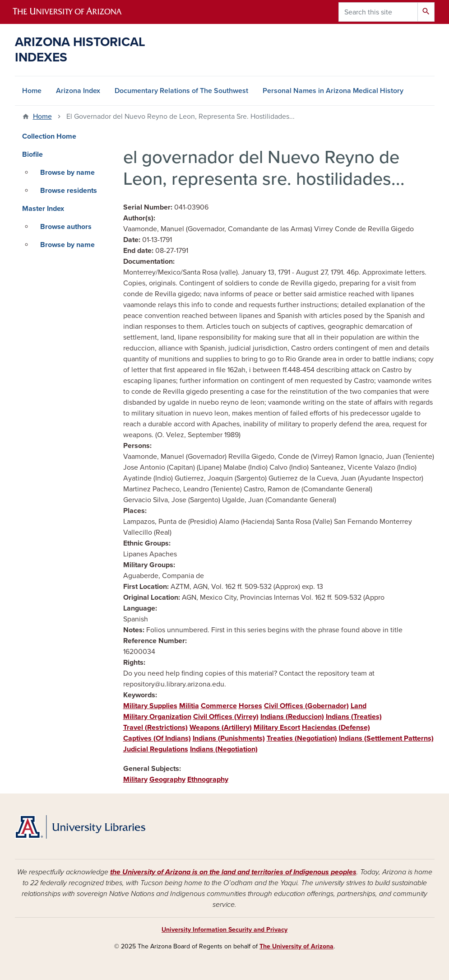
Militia (189, 706)
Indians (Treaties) (354, 717)
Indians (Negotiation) (224, 749)
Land (359, 706)
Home (32, 91)
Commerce (219, 706)
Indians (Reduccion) (292, 717)
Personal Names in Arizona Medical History (333, 91)
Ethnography (208, 779)
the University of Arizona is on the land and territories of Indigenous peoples (233, 872)
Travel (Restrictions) (155, 728)
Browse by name (67, 173)
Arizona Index (78, 91)
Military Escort (277, 728)
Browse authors (66, 227)
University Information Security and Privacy (224, 930)
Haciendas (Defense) (336, 728)
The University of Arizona (296, 946)
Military (135, 779)
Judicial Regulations (156, 749)
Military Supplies (150, 706)
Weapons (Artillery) (221, 728)
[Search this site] (378, 12)
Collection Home (49, 136)
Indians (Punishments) (229, 738)
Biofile (32, 154)
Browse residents (69, 191)
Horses (250, 706)
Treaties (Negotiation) (302, 738)
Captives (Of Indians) (157, 738)
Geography (167, 779)
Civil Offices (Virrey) (226, 717)
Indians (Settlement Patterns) (386, 738)
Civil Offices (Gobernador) (306, 706)
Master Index (43, 209)
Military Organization (157, 717)
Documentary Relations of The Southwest (181, 91)
